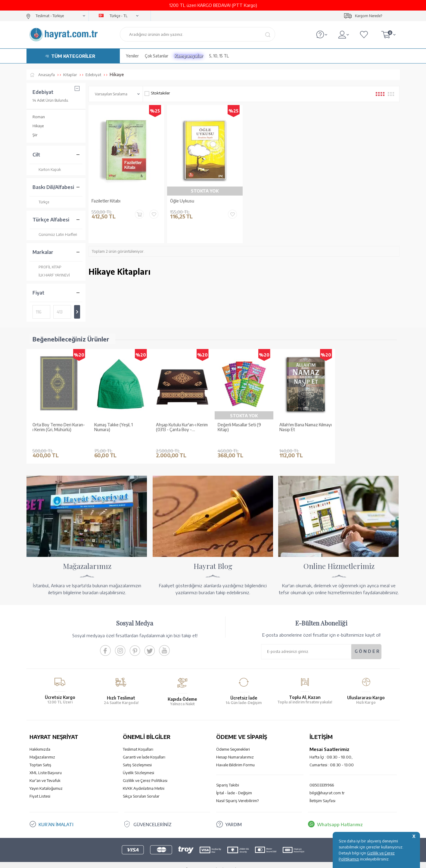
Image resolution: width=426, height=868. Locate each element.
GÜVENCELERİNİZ (152, 815)
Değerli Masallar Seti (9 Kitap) (239, 427)
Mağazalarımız (42, 748)
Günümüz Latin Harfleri (55, 235)
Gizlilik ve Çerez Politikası (145, 771)
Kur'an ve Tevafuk (45, 771)
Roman (39, 117)
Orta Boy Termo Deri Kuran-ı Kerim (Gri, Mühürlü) (59, 427)
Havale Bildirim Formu (235, 756)
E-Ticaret (197, 860)
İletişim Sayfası (322, 792)
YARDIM (233, 815)
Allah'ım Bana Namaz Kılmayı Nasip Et (306, 427)
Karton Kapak (47, 170)
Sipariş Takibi (228, 776)
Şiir (35, 135)
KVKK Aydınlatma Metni (144, 779)
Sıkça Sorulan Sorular (141, 787)
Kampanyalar (189, 56)
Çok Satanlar (157, 56)
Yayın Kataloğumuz (46, 779)
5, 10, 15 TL (219, 56)
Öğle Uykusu (182, 201)
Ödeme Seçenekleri (233, 740)
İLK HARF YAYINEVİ (51, 275)
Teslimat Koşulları (138, 740)
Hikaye (38, 126)
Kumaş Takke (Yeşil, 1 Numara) (113, 427)
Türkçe (41, 202)
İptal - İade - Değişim (234, 784)
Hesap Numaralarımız (235, 748)
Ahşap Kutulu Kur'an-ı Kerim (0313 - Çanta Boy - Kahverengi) (182, 428)
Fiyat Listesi (40, 787)
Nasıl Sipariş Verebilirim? (237, 792)
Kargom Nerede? (368, 16)
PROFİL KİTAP (47, 267)
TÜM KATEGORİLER (73, 56)
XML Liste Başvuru (46, 764)
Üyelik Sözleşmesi (138, 764)
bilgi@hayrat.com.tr (327, 784)
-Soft (183, 860)
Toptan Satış (40, 756)
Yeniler (132, 56)
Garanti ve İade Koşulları (144, 748)
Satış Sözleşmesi (137, 756)
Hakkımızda (40, 740)
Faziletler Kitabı (106, 201)
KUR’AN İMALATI (56, 815)
